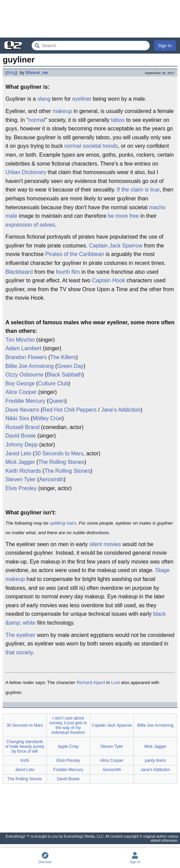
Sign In (165, 46)
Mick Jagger (20, 462)
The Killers (63, 357)
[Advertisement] (90, 19)
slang (44, 99)
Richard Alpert (91, 682)
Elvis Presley (21, 488)
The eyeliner (20, 635)
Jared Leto (18, 453)
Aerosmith (51, 479)
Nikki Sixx (17, 418)
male (11, 216)
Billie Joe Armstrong (30, 366)
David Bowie (21, 436)
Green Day (70, 366)
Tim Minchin (20, 340)
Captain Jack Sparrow (116, 246)
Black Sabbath (64, 375)
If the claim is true (138, 190)
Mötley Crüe (47, 418)
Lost (115, 682)
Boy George (20, 383)
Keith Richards (23, 471)
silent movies (105, 544)
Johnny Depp (22, 445)
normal (37, 120)
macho (157, 207)
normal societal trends (91, 146)
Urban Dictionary (26, 172)
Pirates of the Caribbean (75, 254)
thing (11, 73)
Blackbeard (19, 272)
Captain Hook (108, 280)
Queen (57, 401)
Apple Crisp (68, 746)
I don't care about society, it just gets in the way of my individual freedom (68, 725)
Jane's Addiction (121, 410)
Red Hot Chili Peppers (69, 410)
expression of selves (30, 225)
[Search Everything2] (91, 46)
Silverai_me (37, 73)
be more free (123, 216)
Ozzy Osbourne (24, 375)
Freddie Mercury (25, 401)
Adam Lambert (23, 348)
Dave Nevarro (22, 410)
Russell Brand (23, 427)
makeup (62, 111)
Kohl (25, 760)
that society (19, 652)
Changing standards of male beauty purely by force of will (25, 746)
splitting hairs (63, 523)
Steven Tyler (21, 479)
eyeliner (82, 99)
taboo (118, 120)
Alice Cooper (21, 392)
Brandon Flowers (26, 357)
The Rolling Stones (61, 462)
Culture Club (53, 383)
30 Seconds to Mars (59, 453)
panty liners (155, 760)
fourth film (68, 272)
